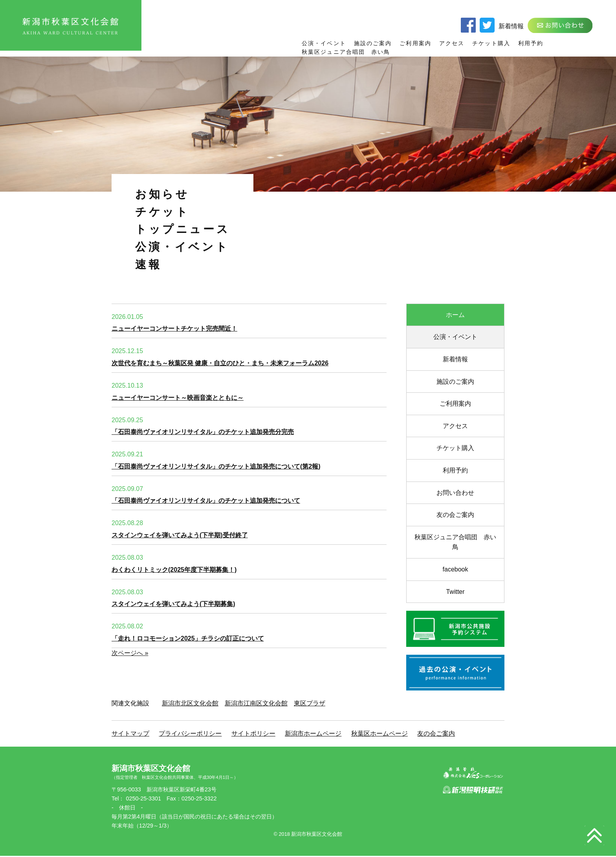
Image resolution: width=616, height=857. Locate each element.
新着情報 (511, 26)
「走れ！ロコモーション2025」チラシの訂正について (188, 638)
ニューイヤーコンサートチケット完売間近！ (174, 329)
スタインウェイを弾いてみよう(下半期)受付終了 (180, 535)
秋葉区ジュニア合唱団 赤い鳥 (346, 52)
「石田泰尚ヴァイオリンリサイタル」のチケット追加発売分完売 (203, 432)
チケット (162, 212)
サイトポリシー (253, 733)
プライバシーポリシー (190, 733)
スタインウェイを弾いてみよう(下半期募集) (173, 604)
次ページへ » (130, 653)
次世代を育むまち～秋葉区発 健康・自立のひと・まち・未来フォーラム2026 (220, 363)
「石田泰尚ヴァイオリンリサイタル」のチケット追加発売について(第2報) (216, 466)
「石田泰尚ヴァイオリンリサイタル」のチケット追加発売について (206, 501)
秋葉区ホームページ (379, 733)
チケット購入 (491, 43)
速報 (148, 265)
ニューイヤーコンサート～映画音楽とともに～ (178, 398)
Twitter (455, 592)
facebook (456, 569)
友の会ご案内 (455, 515)
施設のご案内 (373, 43)
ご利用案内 (415, 43)
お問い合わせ (455, 493)
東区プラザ (310, 703)
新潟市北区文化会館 (190, 703)
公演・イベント (324, 43)
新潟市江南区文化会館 (256, 703)
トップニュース (182, 229)
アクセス (452, 43)
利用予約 (531, 43)
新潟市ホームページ (313, 733)
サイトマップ (130, 733)
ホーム (455, 315)
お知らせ (162, 194)
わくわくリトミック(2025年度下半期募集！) (174, 570)
